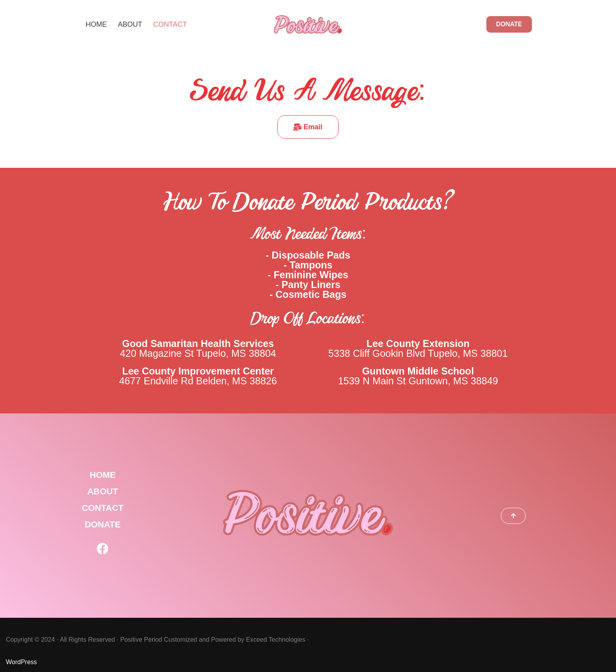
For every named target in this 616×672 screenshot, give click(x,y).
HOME (103, 475)
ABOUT (103, 491)
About (130, 24)
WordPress (21, 662)
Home (96, 24)
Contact (170, 24)
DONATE (509, 24)
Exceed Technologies (276, 640)
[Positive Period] (308, 24)
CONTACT (103, 508)
